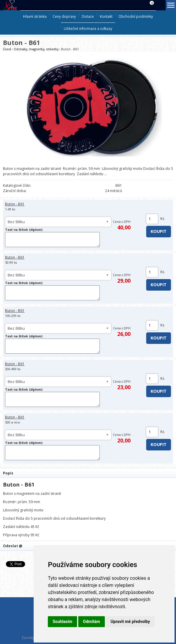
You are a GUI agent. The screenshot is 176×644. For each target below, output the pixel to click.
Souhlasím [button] (62, 622)
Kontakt (106, 16)
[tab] (88, 473)
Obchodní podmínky (136, 16)
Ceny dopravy (64, 16)
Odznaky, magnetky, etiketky (36, 49)
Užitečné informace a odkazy (88, 29)
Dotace (88, 16)
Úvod (7, 49)
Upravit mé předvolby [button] (130, 622)
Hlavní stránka (35, 16)
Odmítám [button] (92, 622)
